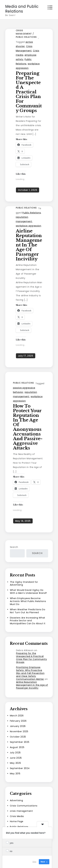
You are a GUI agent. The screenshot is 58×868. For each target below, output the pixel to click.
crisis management (24, 32)
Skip (34, 862)
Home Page (17, 821)
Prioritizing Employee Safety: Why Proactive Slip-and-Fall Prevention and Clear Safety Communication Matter (30, 673)
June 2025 (16, 758)
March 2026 (17, 716)
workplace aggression (29, 226)
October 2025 (18, 737)
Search (14, 547)
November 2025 (19, 731)
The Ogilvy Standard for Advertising (24, 583)
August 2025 (17, 747)
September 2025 (20, 742)
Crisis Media (17, 816)
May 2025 (15, 763)
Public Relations (26, 37)
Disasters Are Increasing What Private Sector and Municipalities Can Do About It (28, 621)
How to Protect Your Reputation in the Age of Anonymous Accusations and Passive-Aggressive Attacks (28, 427)
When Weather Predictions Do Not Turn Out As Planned (28, 611)
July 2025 (15, 753)
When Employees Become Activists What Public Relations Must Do (28, 601)
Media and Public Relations (22, 9)
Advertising (16, 800)
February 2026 (18, 721)
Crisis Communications (24, 806)
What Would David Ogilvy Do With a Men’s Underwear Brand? (28, 592)
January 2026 (18, 726)
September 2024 (20, 768)
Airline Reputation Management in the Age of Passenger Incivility (29, 245)
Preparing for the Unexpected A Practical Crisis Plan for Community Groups (29, 92)
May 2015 (15, 774)
